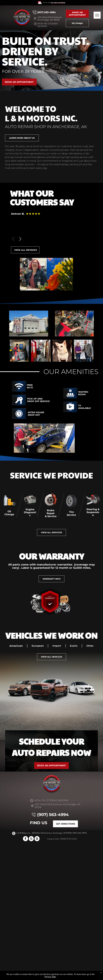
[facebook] (25, 839)
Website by (66, 839)
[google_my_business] (37, 839)
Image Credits (53, 839)
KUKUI (74, 839)
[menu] (97, 15)
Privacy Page (50, 977)
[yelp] (31, 839)
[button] (20, 239)
